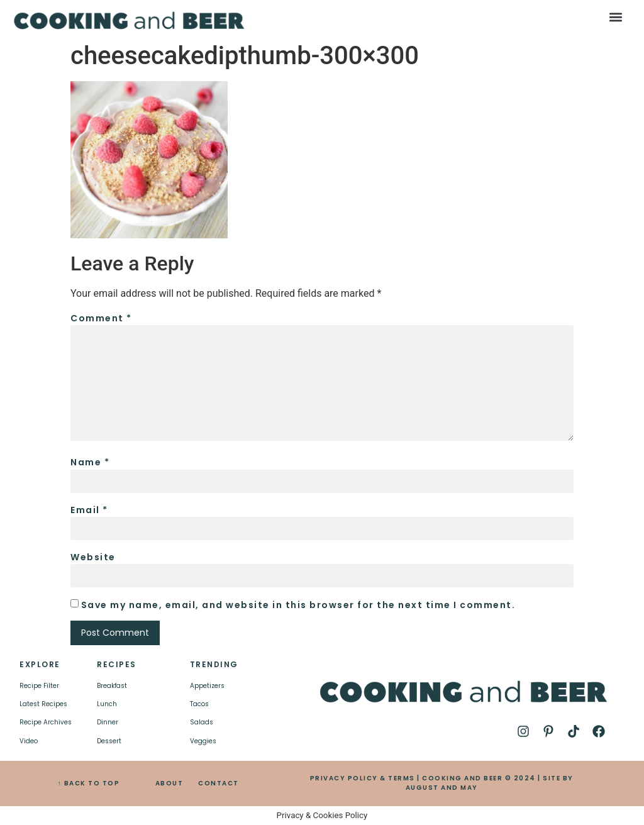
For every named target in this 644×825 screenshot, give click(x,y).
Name (90, 462)
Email (89, 510)
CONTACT (219, 783)
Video (29, 741)
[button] (615, 17)
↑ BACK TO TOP (89, 783)
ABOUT (169, 783)
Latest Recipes (43, 704)
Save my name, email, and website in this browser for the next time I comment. (298, 605)
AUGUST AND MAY (442, 788)
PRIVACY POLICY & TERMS (363, 778)
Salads (202, 722)
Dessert (109, 741)
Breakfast (112, 686)
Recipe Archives (46, 722)
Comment (101, 318)
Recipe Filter (39, 686)
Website (93, 557)
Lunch (107, 704)
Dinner (108, 722)
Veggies (203, 741)
